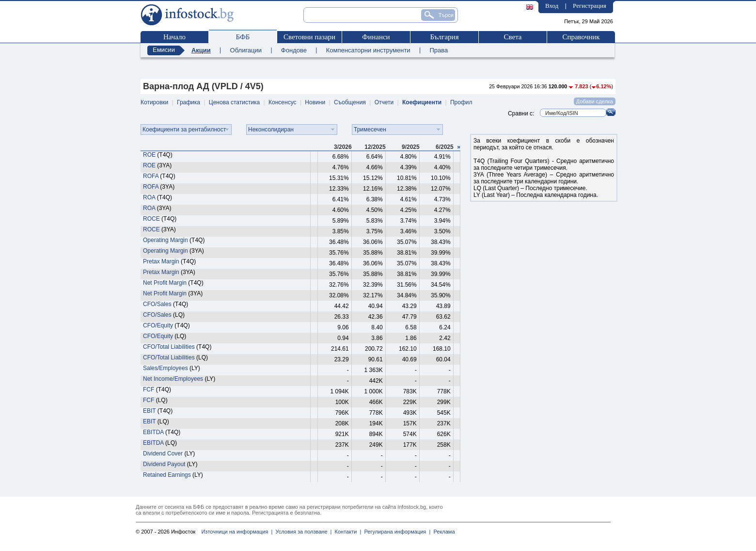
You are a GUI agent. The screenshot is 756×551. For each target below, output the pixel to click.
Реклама (442, 532)
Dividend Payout (164, 464)
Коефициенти (422, 102)
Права (439, 50)
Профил (461, 102)
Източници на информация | (237, 532)
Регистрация (590, 6)
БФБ (243, 37)
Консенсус (282, 102)
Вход (552, 6)
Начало (174, 37)
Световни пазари (309, 37)
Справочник (581, 37)
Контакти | (346, 532)
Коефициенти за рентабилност (184, 130)
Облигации (246, 50)
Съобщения (350, 102)
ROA (149, 197)
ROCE (151, 219)
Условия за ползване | (302, 532)
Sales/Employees (165, 368)
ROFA (151, 176)
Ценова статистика (234, 102)
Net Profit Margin (165, 283)
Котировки (154, 102)
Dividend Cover (163, 454)
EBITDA (153, 432)
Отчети (384, 102)
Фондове (294, 50)
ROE (149, 155)
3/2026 (343, 147)
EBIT (149, 411)
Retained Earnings (167, 475)
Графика (189, 102)
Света (512, 37)
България (444, 37)
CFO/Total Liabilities (169, 347)
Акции (201, 50)
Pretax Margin (161, 261)
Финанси (376, 37)
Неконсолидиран (271, 130)
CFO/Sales (157, 304)
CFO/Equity (158, 325)
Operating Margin (165, 240)
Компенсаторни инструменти (368, 50)
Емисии (164, 50)
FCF (149, 389)
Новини (315, 102)
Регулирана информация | (396, 532)
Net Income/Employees (173, 379)
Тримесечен (370, 130)
